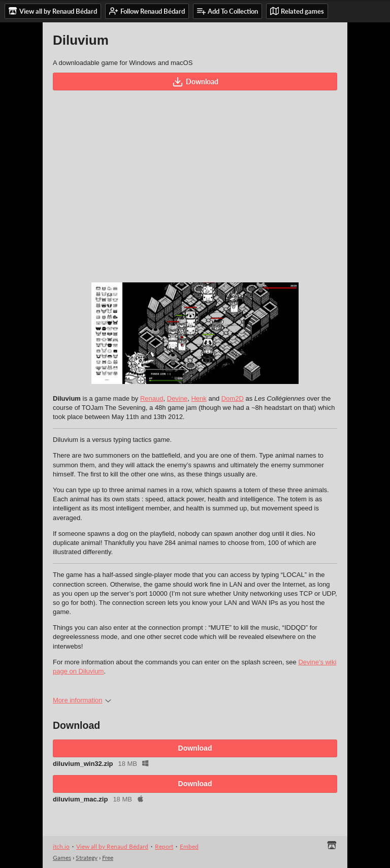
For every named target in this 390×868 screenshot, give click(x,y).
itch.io (61, 846)
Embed (189, 846)
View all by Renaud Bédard (112, 846)
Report (164, 846)
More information (82, 700)
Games (62, 858)
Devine (177, 398)
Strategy (87, 858)
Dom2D (233, 398)
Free (108, 858)
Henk (199, 398)
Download (195, 82)
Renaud (152, 398)
